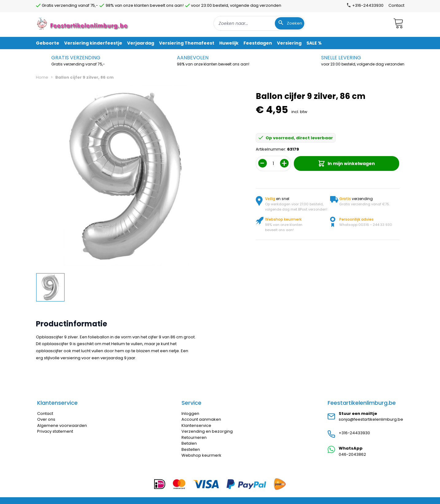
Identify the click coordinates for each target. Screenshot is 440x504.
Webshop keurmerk (201, 455)
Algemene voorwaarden (62, 425)
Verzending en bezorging (207, 431)
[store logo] (83, 23)
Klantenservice (196, 425)
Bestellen (191, 449)
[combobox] (259, 23)
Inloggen (190, 413)
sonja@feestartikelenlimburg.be (371, 419)
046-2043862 (352, 454)
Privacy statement (55, 431)
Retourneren (194, 437)
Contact (396, 5)
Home (42, 77)
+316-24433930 (354, 433)
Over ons (46, 419)
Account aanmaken (201, 419)
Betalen (189, 443)
